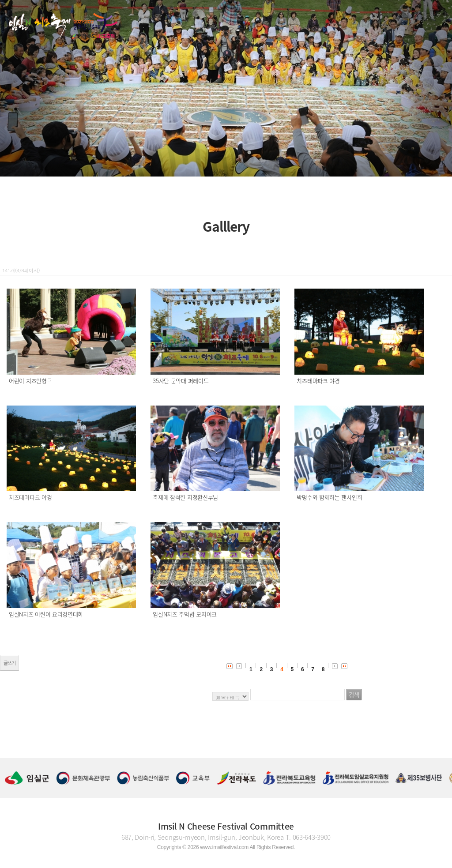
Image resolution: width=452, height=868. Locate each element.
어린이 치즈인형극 (30, 381)
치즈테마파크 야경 (318, 381)
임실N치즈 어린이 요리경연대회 (46, 614)
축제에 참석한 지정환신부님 (185, 497)
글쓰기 (9, 663)
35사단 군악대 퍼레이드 (181, 381)
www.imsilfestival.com (224, 847)
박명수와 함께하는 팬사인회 (329, 497)
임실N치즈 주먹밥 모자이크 (185, 614)
